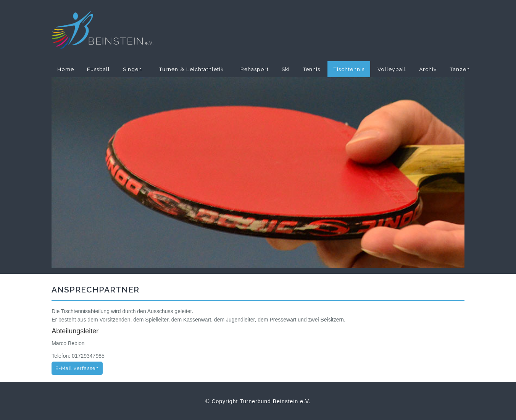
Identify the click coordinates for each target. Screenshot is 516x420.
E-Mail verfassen (77, 368)
